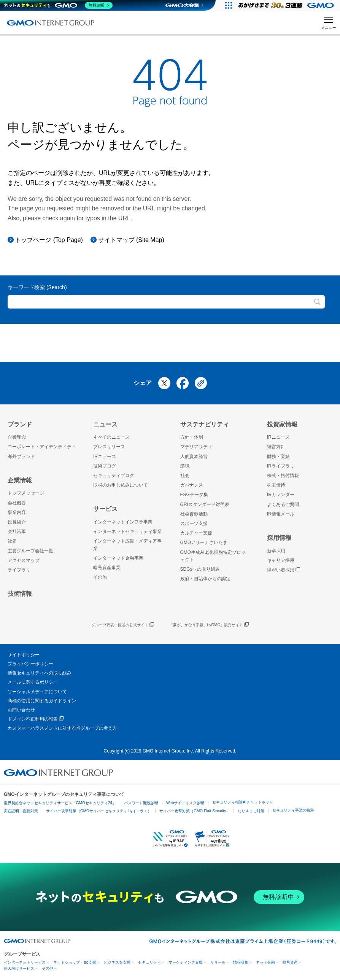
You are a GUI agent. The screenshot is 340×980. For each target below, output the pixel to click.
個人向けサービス (19, 968)
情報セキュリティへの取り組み (40, 673)
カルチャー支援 (196, 533)
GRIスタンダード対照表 (205, 504)
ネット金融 (265, 962)
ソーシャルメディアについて (37, 692)
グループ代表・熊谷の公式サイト (123, 625)
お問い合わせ (21, 710)
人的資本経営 (194, 457)
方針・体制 (192, 437)
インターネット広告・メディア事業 (127, 545)
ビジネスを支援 (117, 962)
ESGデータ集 (194, 495)
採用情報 (279, 538)
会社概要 (17, 503)
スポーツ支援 (194, 523)
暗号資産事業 (107, 568)
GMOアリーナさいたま (204, 542)
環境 (185, 466)
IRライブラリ (281, 466)
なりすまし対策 (251, 811)
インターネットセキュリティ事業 (127, 531)
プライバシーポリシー (30, 664)
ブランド (20, 424)
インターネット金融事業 (118, 558)
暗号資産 (290, 962)
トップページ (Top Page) (49, 240)
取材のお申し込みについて (121, 485)
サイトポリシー (24, 655)
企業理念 (17, 437)
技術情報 (20, 594)
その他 (100, 577)
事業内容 (17, 512)
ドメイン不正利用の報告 (36, 719)
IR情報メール (281, 514)
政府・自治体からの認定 (205, 579)
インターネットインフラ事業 (123, 522)
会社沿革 (17, 531)
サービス (105, 509)
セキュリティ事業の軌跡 (293, 810)
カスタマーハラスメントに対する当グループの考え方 (62, 728)
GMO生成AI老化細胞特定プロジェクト (213, 556)
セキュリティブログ (114, 476)
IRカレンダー (281, 495)
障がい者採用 (284, 570)
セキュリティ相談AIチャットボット (242, 802)
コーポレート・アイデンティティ (42, 447)
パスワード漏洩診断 (141, 803)
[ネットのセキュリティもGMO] (58, 5)
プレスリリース (109, 447)
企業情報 (20, 480)
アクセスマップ (24, 560)
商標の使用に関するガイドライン (42, 701)
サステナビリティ (205, 424)
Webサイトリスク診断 (185, 803)
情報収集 (241, 962)
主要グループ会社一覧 (30, 551)
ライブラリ (19, 570)
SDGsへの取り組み (200, 569)
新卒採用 (276, 551)
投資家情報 (282, 424)
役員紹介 (17, 522)
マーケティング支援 (186, 962)
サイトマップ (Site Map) (131, 240)
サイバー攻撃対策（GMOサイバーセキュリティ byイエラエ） (99, 811)
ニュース (105, 424)
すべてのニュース (111, 437)
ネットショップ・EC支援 (75, 962)
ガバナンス (192, 485)
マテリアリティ (196, 447)
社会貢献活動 (194, 514)
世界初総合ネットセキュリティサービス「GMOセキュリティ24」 (60, 803)
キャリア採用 (281, 560)
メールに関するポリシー (33, 682)
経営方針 (276, 447)
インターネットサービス (25, 962)
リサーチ (218, 962)
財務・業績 (278, 457)
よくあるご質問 (283, 504)
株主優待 (276, 485)
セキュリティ (149, 962)
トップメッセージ (26, 493)
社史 (12, 541)
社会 (185, 476)
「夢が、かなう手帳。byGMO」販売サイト (209, 625)
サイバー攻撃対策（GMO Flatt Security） (195, 811)
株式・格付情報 (283, 476)
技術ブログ (105, 466)
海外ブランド (21, 457)
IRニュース (105, 457)
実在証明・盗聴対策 (21, 811)
